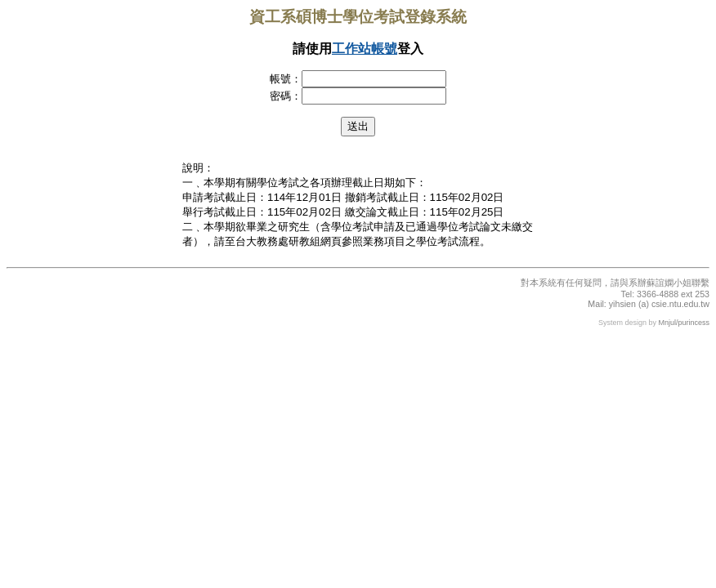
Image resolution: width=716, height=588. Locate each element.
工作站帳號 (365, 49)
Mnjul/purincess (684, 323)
